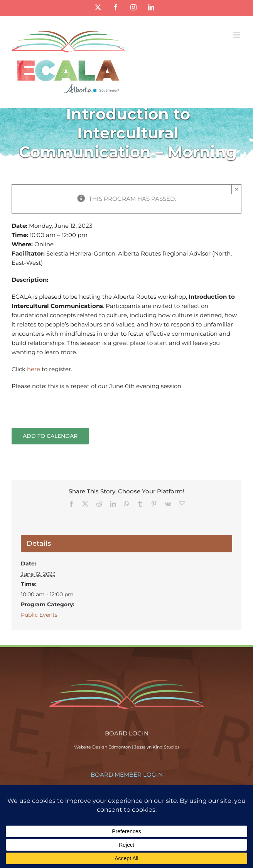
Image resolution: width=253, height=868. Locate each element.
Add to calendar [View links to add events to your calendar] (50, 436)
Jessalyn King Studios (157, 747)
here (34, 369)
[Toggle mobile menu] (237, 35)
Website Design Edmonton (102, 747)
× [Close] (237, 189)
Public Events (39, 615)
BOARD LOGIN (127, 733)
